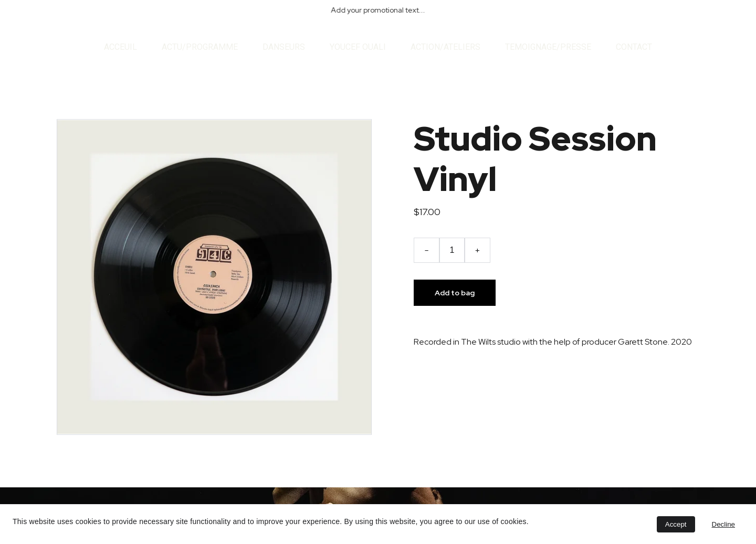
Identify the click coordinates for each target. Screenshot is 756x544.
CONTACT (634, 47)
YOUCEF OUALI (358, 47)
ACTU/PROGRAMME (200, 47)
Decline (723, 524)
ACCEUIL (120, 47)
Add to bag (455, 293)
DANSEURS (284, 47)
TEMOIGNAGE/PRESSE (548, 47)
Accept (676, 524)
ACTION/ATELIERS (445, 47)
